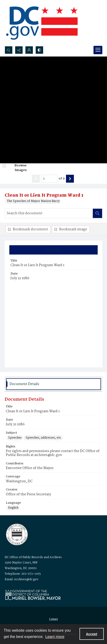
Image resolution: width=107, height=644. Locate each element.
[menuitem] (53, 619)
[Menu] (98, 50)
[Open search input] (9, 50)
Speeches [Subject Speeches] (15, 438)
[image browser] (17, 168)
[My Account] (29, 50)
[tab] (53, 250)
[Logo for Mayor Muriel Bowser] (33, 595)
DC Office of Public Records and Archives (33, 557)
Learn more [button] (55, 637)
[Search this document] (49, 213)
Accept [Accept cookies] (92, 634)
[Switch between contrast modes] (39, 50)
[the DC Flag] (42, 23)
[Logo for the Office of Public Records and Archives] (16, 534)
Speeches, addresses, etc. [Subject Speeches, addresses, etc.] (44, 438)
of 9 (62, 179)
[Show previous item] (36, 179)
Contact (53, 619)
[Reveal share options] (19, 50)
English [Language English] (13, 508)
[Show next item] (70, 179)
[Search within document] (97, 213)
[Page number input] (49, 179)
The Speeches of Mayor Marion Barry (33, 201)
